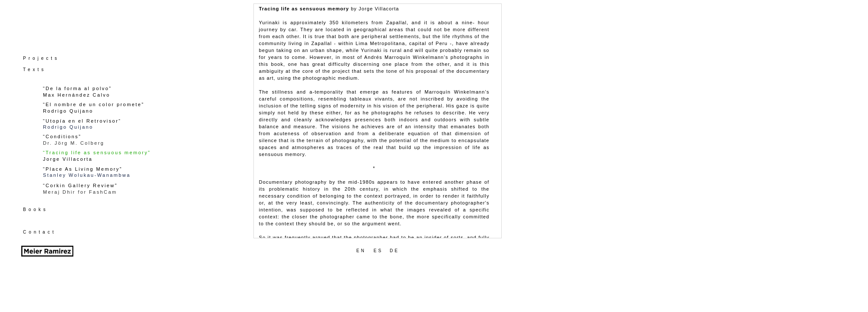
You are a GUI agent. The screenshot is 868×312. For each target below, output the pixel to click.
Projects (41, 58)
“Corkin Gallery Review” (80, 185)
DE (395, 251)
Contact (39, 232)
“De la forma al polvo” (77, 88)
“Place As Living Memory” (83, 169)
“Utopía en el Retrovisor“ (82, 121)
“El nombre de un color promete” (94, 104)
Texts (35, 70)
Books (36, 210)
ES (378, 251)
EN (361, 251)
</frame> (378, 121)
